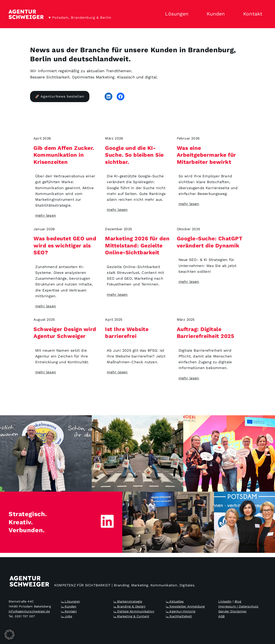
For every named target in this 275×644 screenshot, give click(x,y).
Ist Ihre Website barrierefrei (127, 333)
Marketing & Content (133, 616)
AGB (222, 616)
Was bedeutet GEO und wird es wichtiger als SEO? (65, 245)
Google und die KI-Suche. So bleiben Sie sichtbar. (134, 155)
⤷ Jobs (67, 616)
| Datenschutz (247, 606)
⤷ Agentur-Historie (181, 611)
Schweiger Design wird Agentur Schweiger (65, 333)
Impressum (227, 606)
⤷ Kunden (69, 606)
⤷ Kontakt (69, 611)
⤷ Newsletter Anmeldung (185, 606)
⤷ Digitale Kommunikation (134, 611)
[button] (9, 635)
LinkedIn (225, 601)
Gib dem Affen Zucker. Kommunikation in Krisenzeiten (64, 155)
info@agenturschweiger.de (29, 611)
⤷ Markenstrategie (128, 601)
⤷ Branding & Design (129, 606)
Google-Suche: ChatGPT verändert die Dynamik (210, 242)
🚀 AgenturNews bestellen (60, 96)
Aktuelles (176, 601)
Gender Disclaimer (232, 611)
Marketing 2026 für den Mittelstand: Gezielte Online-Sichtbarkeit (137, 245)
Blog (238, 601)
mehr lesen (46, 215)
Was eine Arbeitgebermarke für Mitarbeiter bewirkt (206, 155)
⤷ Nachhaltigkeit (179, 616)
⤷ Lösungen (70, 601)
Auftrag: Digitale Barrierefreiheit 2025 (206, 333)
